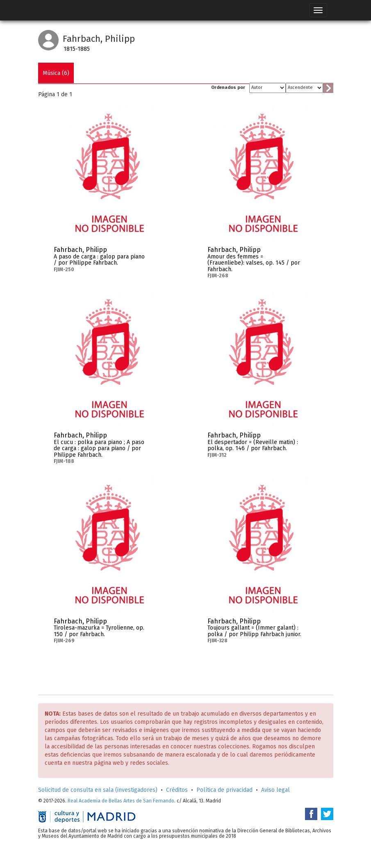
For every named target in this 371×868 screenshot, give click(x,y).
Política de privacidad (224, 790)
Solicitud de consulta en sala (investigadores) (98, 790)
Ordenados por (228, 87)
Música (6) (56, 73)
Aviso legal (275, 790)
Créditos (177, 790)
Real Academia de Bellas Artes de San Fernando (121, 801)
